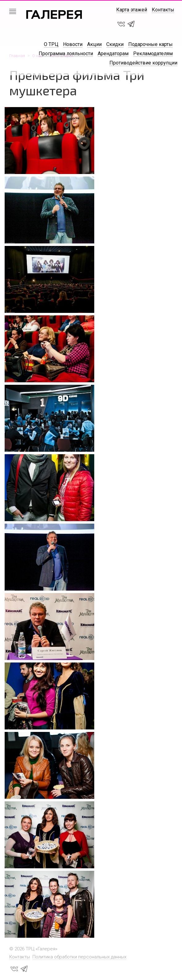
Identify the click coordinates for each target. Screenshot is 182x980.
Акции (94, 44)
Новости (73, 44)
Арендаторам (113, 54)
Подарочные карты (150, 44)
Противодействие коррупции (143, 63)
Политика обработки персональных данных (79, 957)
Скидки (115, 44)
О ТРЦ (51, 44)
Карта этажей (132, 10)
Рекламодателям (153, 54)
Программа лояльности (66, 54)
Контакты (163, 10)
